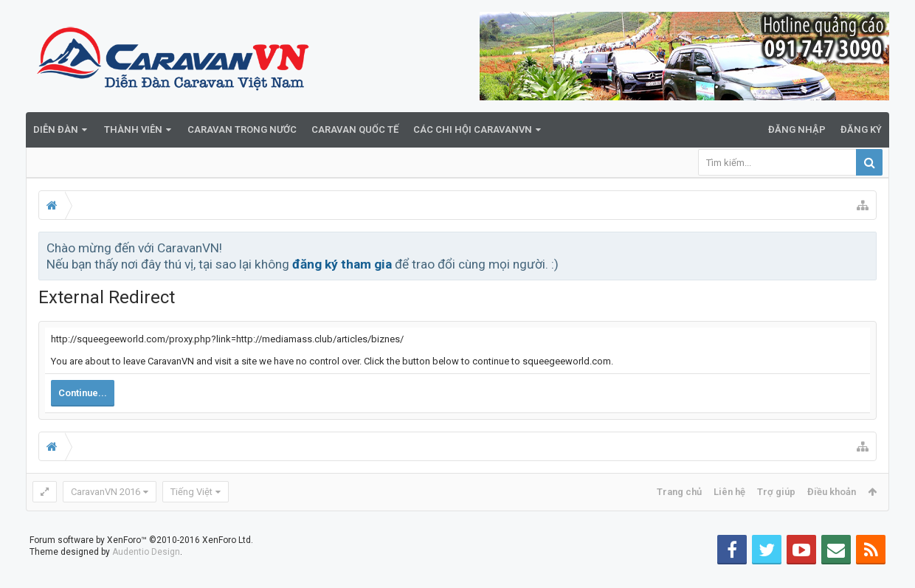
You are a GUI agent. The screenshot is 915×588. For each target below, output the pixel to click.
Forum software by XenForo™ (141, 564)
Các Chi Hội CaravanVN (473, 129)
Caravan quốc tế (355, 129)
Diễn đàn (56, 129)
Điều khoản (832, 492)
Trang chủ (679, 492)
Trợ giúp (776, 492)
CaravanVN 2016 (106, 492)
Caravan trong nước (242, 129)
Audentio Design (146, 575)
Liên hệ (729, 492)
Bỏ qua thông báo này (866, 247)
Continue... (83, 393)
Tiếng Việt (191, 492)
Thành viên (133, 129)
